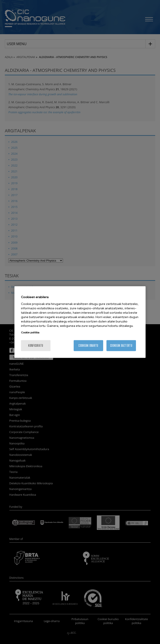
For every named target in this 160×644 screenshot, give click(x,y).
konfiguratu (36, 345)
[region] (80, 322)
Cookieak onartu (88, 345)
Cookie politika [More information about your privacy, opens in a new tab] (30, 332)
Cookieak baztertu (121, 345)
